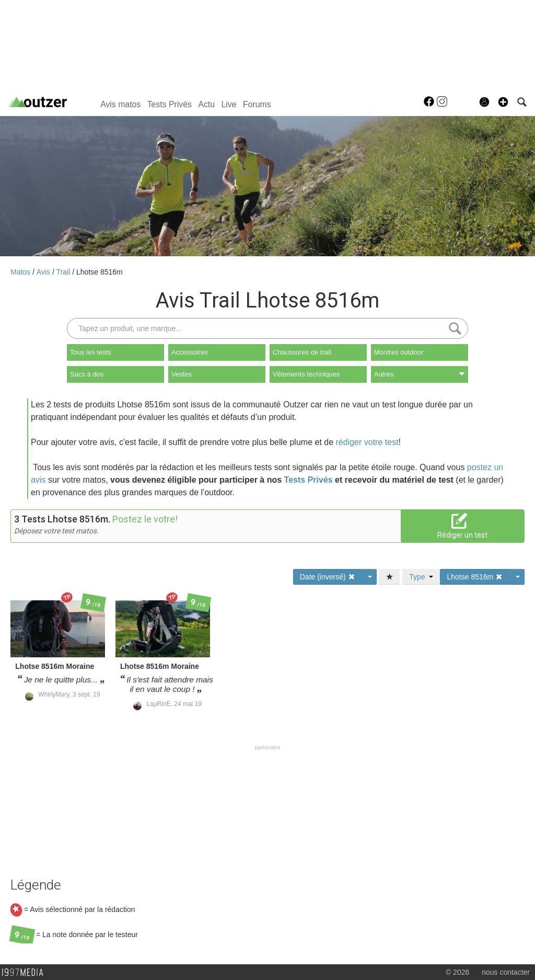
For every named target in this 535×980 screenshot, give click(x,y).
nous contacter (506, 972)
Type (421, 577)
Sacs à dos (87, 374)
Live (229, 104)
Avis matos (120, 104)
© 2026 (457, 972)
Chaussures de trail (302, 352)
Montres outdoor (399, 352)
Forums (257, 104)
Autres (420, 374)
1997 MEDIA (26, 973)
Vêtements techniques (306, 374)
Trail (65, 272)
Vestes (182, 374)
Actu (206, 104)
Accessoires (190, 352)
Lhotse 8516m (100, 272)
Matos (21, 272)
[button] (503, 102)
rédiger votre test (367, 442)
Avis (44, 272)
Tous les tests (91, 352)
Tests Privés (170, 104)
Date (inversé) (328, 577)
